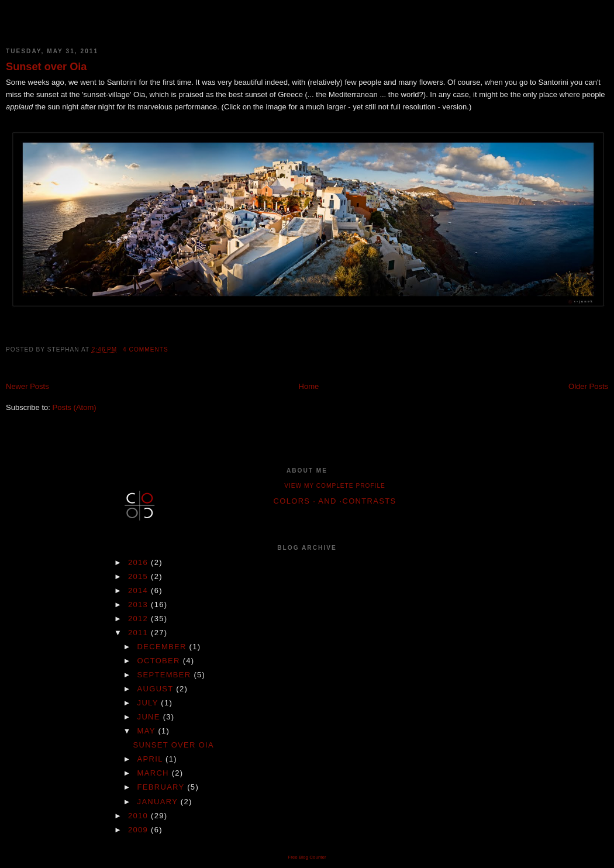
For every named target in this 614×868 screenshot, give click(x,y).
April (152, 759)
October (160, 661)
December (163, 647)
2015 (139, 576)
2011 (139, 633)
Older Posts (588, 386)
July (149, 703)
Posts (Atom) (75, 407)
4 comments (146, 349)
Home (309, 386)
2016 (139, 562)
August (157, 689)
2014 (139, 590)
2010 (139, 816)
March (155, 773)
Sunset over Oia (46, 67)
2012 (139, 619)
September (166, 675)
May (148, 731)
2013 (139, 604)
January (159, 802)
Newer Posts (27, 386)
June (150, 717)
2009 (139, 830)
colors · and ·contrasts (335, 501)
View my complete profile (335, 486)
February (163, 787)
